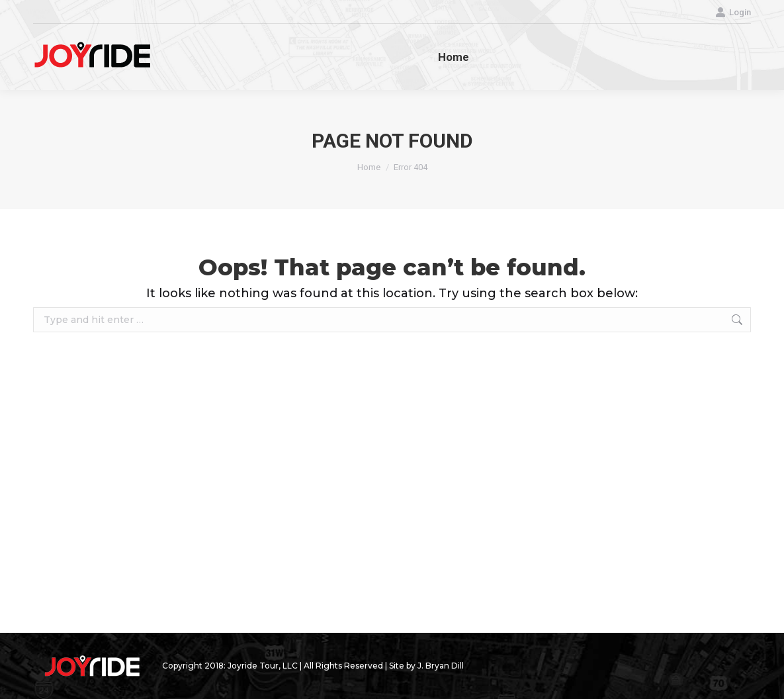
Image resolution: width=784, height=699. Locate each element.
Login (733, 12)
